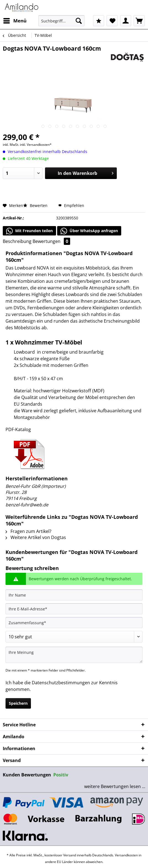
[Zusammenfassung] (74, 623)
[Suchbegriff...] (61, 21)
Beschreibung (17, 241)
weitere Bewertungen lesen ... (115, 786)
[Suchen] (79, 21)
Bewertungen (51, 241)
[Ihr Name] (74, 595)
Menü (15, 20)
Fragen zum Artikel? (28, 531)
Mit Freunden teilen (29, 231)
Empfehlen (71, 205)
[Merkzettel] (112, 21)
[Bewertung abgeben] (74, 637)
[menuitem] (15, 21)
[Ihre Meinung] (74, 655)
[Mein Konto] (126, 21)
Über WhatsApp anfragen (89, 231)
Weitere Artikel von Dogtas (36, 537)
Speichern (18, 703)
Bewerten (36, 205)
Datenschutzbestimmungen (61, 683)
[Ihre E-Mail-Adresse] (74, 609)
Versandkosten (126, 855)
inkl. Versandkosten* (36, 145)
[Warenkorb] (139, 21)
